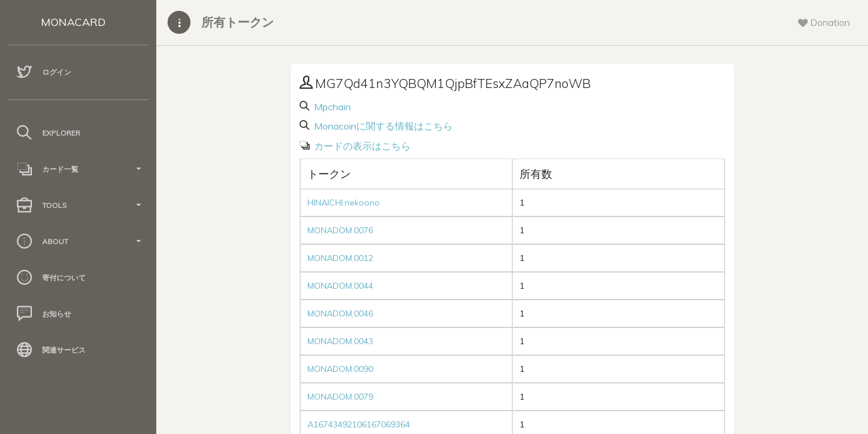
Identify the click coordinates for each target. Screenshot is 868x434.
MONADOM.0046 (340, 313)
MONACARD (73, 22)
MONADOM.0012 (340, 258)
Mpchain (331, 107)
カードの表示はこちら (361, 146)
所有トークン (237, 22)
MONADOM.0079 (340, 397)
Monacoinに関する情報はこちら (382, 126)
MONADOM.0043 (340, 341)
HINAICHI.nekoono (344, 203)
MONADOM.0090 (340, 369)
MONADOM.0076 (340, 230)
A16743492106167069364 (359, 424)
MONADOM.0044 (340, 286)
